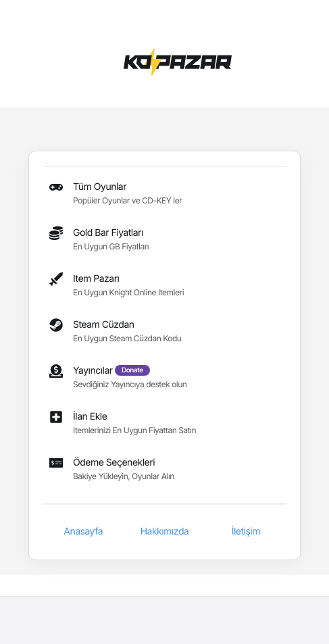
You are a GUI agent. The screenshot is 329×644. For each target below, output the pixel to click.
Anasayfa (83, 531)
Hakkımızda (165, 531)
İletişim (246, 531)
